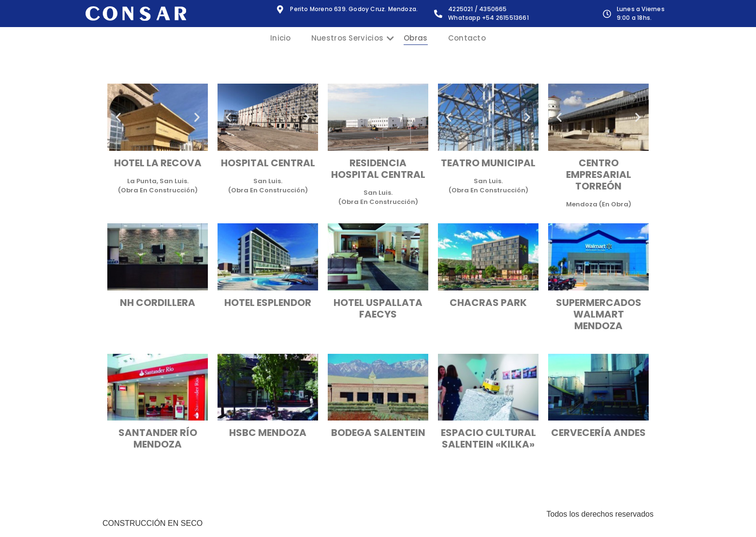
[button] (118, 117)
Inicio (281, 38)
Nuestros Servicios (352, 38)
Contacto (467, 38)
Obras (416, 38)
